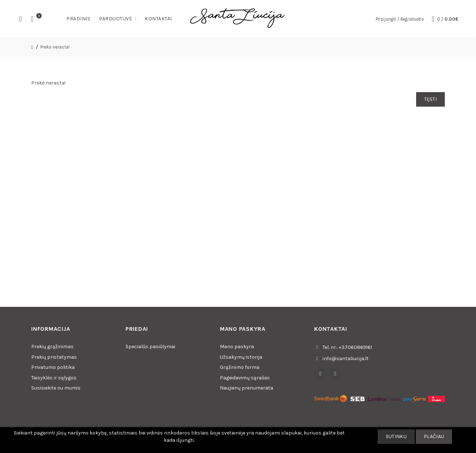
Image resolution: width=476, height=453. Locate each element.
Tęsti (431, 99)
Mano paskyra (237, 347)
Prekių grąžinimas (52, 347)
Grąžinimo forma (240, 367)
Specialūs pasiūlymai (150, 347)
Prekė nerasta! (55, 47)
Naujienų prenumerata (247, 388)
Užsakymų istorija (241, 357)
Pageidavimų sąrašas (245, 378)
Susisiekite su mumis (56, 388)
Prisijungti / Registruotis (400, 19)
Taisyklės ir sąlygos (54, 378)
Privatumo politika (53, 367)
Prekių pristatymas (54, 357)
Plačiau (434, 436)
